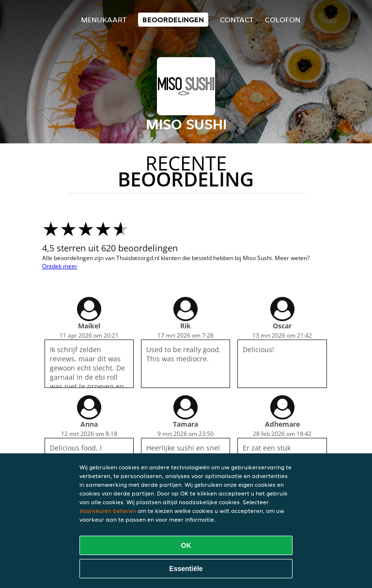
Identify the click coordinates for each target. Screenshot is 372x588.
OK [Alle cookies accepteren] (186, 545)
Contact (237, 20)
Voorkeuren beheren (108, 511)
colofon (283, 20)
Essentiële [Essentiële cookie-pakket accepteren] (186, 569)
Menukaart (104, 20)
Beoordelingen (173, 20)
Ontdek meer (60, 266)
